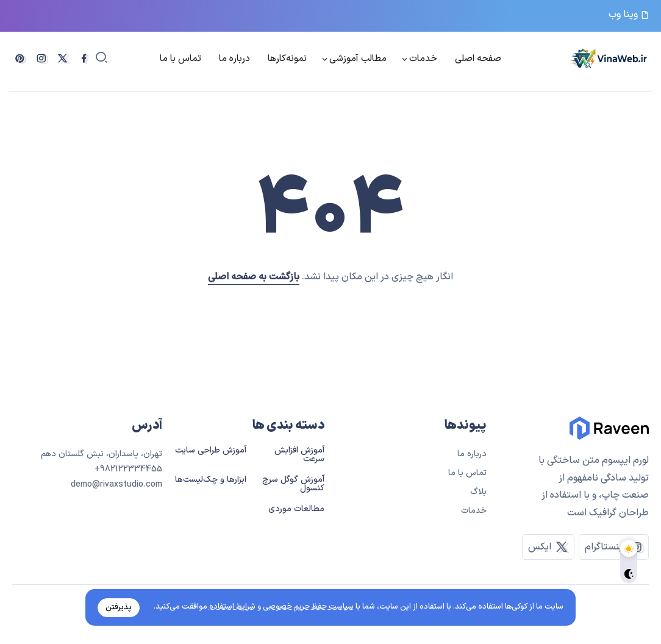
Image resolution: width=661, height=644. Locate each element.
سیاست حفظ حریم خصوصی (307, 607)
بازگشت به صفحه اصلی (254, 277)
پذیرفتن (120, 607)
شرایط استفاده (231, 607)
